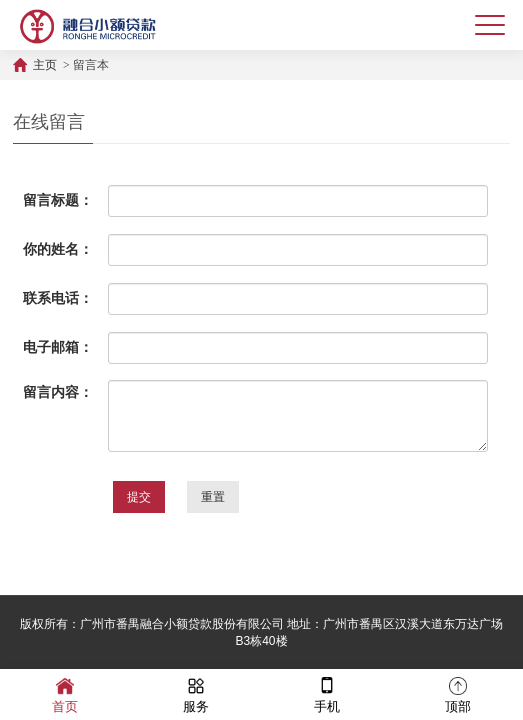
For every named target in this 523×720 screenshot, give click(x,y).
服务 (196, 693)
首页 (65, 693)
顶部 (458, 693)
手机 (327, 693)
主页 (45, 65)
